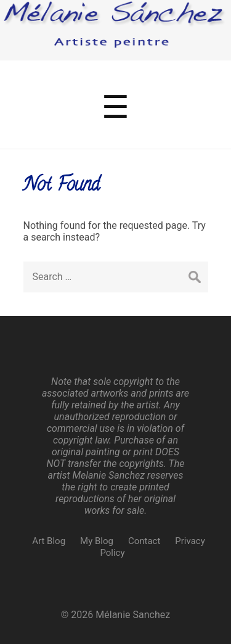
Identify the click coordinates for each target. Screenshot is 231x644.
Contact (144, 541)
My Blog (97, 541)
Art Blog (49, 541)
